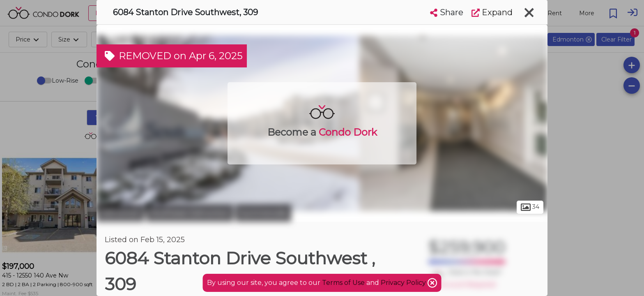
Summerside (263, 213)
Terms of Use (343, 283)
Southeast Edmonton (190, 213)
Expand (492, 12)
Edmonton (120, 213)
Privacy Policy (404, 283)
